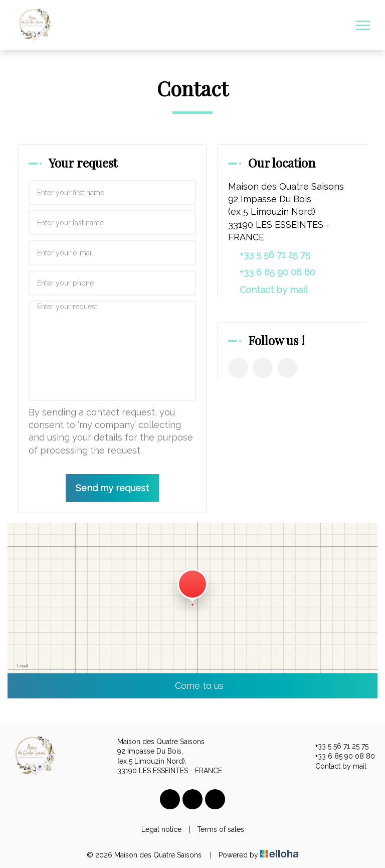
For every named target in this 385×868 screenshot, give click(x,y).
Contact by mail (273, 290)
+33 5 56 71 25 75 (336, 747)
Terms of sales (221, 829)
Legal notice (161, 829)
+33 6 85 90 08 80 (339, 757)
